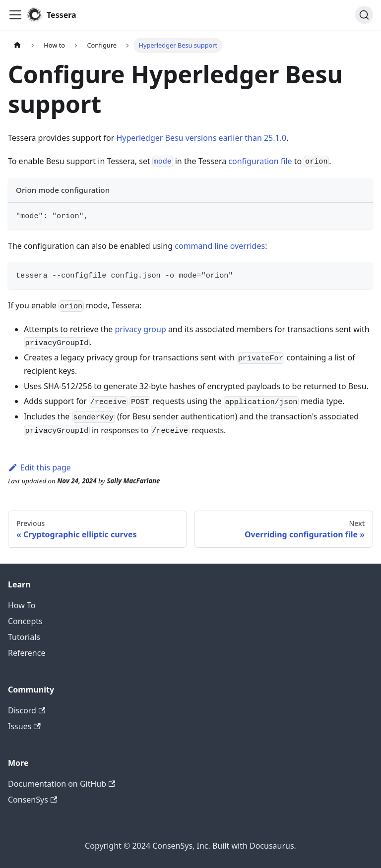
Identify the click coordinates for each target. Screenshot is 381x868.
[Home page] (17, 45)
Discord (27, 710)
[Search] (364, 15)
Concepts (25, 621)
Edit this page (39, 467)
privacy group (141, 329)
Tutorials (24, 637)
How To (22, 605)
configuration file (260, 161)
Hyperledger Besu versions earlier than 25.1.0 (201, 138)
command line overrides (220, 246)
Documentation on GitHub (62, 784)
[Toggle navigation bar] (15, 15)
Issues (24, 726)
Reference (27, 653)
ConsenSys (32, 800)
